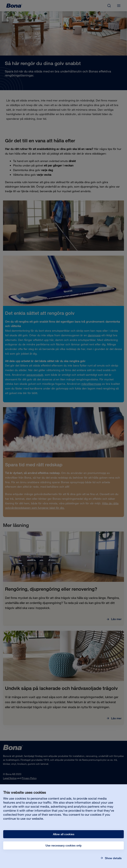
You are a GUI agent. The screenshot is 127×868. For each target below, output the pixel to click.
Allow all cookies (64, 834)
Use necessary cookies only (63, 845)
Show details (113, 858)
